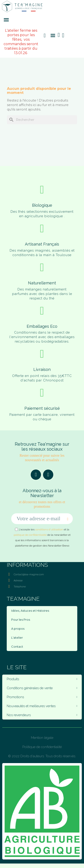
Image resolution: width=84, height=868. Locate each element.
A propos (18, 629)
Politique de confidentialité (42, 747)
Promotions (42, 697)
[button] (45, 35)
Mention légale (42, 738)
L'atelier (17, 638)
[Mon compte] (63, 35)
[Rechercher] (42, 120)
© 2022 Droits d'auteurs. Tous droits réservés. (42, 756)
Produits (42, 679)
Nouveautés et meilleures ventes (42, 706)
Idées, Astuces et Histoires (30, 611)
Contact (17, 647)
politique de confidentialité (30, 535)
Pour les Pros (21, 620)
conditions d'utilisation (49, 529)
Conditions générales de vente (42, 688)
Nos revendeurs (42, 715)
